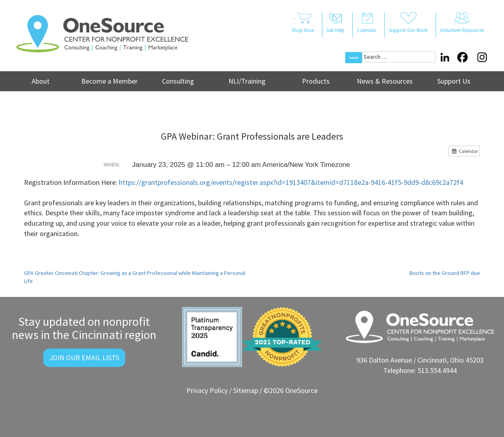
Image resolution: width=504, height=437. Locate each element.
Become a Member (109, 81)
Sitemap (246, 390)
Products (316, 81)
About (41, 81)
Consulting (178, 81)
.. (303, 23)
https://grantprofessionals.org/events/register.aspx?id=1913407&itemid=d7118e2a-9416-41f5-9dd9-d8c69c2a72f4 (291, 182)
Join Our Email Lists (84, 358)
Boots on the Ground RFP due (445, 273)
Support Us (454, 81)
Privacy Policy (207, 390)
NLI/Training (247, 81)
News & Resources (385, 81)
